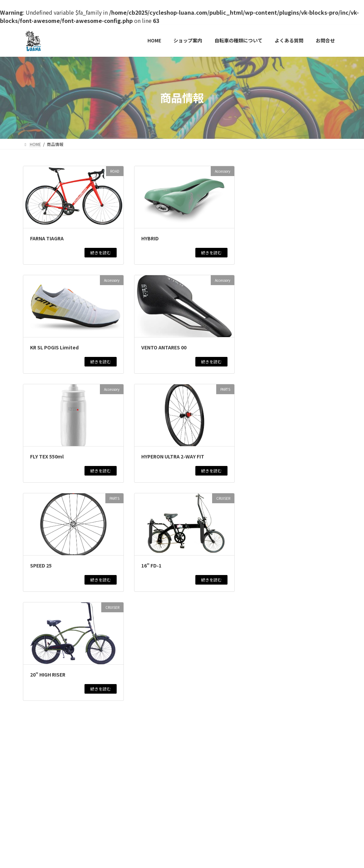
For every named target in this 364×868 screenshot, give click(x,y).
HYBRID (150, 238)
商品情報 (274, 195)
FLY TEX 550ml (47, 456)
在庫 (289, 195)
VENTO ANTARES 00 (164, 347)
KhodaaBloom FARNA (279, 361)
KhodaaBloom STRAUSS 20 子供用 (295, 297)
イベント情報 (313, 221)
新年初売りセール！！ (280, 232)
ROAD (321, 192)
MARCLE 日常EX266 (277, 597)
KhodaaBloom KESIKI (282, 331)
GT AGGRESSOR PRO (279, 627)
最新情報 (303, 195)
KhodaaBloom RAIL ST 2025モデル (296, 464)
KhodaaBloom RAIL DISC (284, 658)
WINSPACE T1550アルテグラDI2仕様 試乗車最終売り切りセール (295, 502)
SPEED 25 (41, 565)
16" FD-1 (151, 565)
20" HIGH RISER (48, 675)
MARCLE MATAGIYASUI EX (284, 566)
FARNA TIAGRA (47, 238)
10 (146, 730)
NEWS (293, 221)
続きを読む (101, 252)
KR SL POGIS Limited (54, 347)
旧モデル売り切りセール (283, 202)
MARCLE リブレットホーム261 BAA (292, 426)
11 (161, 730)
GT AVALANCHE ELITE (280, 392)
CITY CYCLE (297, 410)
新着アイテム (271, 225)
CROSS (300, 319)
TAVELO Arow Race (276, 263)
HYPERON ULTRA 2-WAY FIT (173, 456)
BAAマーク (266, 536)
